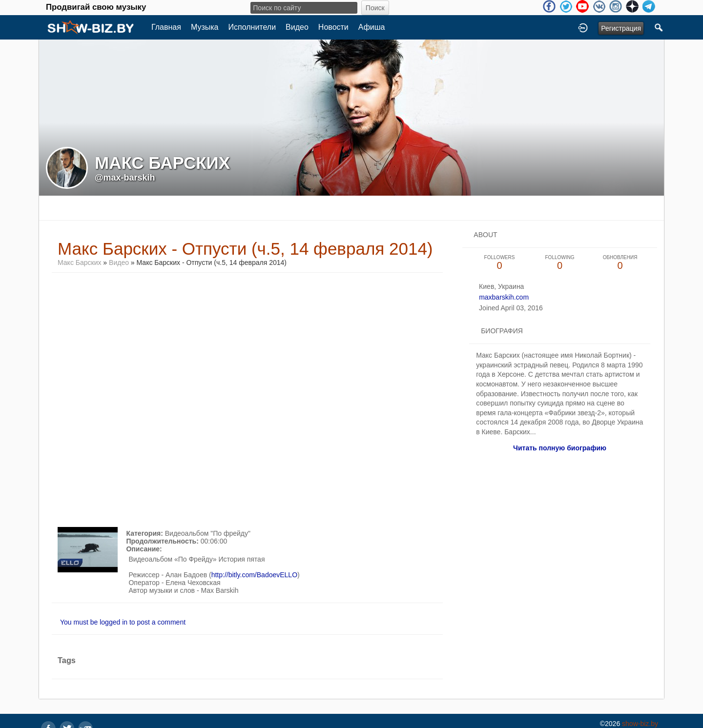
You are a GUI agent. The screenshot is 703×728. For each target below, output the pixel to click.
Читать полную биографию (560, 448)
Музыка (205, 27)
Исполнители (252, 27)
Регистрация (621, 28)
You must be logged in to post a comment (123, 622)
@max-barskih (125, 178)
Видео (297, 27)
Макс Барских (79, 263)
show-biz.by (640, 724)
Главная (166, 27)
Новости (333, 27)
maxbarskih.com (504, 297)
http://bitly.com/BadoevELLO (254, 575)
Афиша (372, 27)
